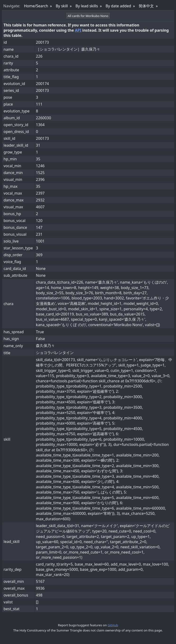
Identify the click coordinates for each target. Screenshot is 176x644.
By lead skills (87, 6)
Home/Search (36, 6)
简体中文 (146, 6)
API (78, 30)
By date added (118, 6)
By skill (62, 6)
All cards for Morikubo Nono (88, 16)
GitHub (113, 625)
